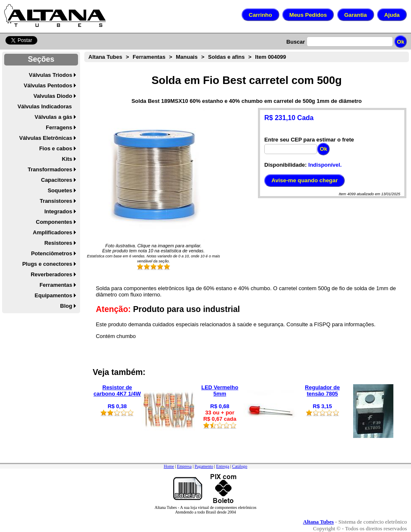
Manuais (187, 57)
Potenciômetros (52, 253)
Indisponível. (325, 165)
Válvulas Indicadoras (45, 106)
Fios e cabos (56, 148)
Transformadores (50, 169)
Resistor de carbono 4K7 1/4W (117, 390)
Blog (66, 306)
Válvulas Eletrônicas (46, 138)
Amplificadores (52, 232)
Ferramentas (56, 285)
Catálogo (239, 466)
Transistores (56, 201)
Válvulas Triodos (51, 75)
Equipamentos (54, 295)
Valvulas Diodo (53, 96)
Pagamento (204, 466)
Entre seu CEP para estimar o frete (309, 140)
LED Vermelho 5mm (220, 390)
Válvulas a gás (54, 117)
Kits (67, 159)
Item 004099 (271, 57)
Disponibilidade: (285, 165)
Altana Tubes (105, 57)
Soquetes (60, 190)
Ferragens (59, 127)
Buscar (296, 42)
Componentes (54, 222)
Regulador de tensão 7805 (322, 390)
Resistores (58, 243)
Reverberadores (51, 274)
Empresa (184, 466)
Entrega (222, 466)
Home (169, 466)
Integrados (58, 211)
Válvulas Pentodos (48, 85)
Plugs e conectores (47, 264)
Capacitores (57, 180)
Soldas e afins (226, 57)
